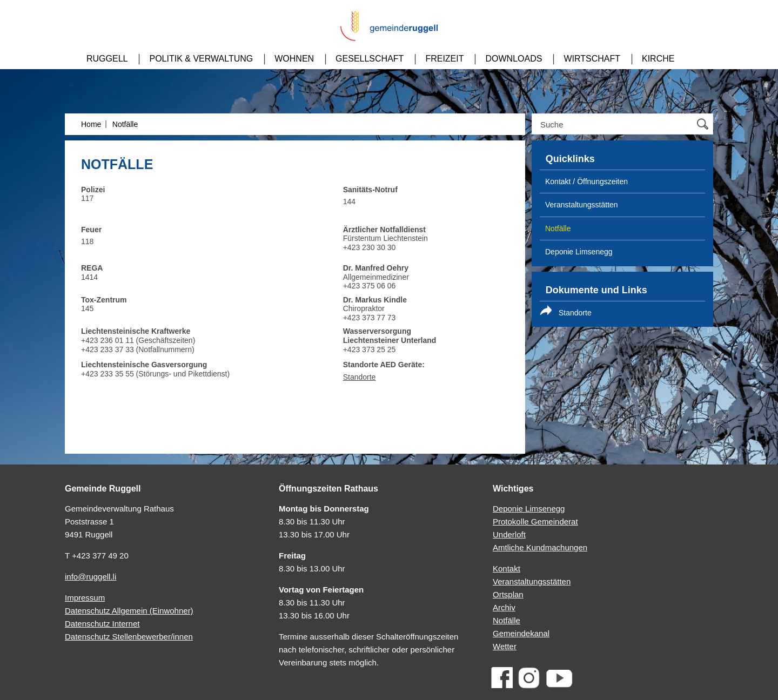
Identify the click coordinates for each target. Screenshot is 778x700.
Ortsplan (508, 594)
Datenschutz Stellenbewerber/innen (129, 637)
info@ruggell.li (90, 577)
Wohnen (294, 59)
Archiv (504, 607)
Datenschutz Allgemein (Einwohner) (129, 611)
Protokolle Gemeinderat (535, 521)
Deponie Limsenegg (579, 252)
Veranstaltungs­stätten (582, 205)
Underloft (509, 534)
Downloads (514, 59)
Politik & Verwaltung (201, 59)
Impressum (85, 598)
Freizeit (444, 59)
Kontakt (507, 568)
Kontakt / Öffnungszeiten (586, 181)
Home (91, 124)
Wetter (505, 646)
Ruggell (107, 59)
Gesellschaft (370, 59)
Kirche (658, 59)
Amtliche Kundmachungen (540, 547)
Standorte (360, 377)
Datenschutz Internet (102, 624)
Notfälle (125, 124)
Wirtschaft (592, 59)
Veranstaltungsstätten (532, 581)
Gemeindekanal (521, 633)
